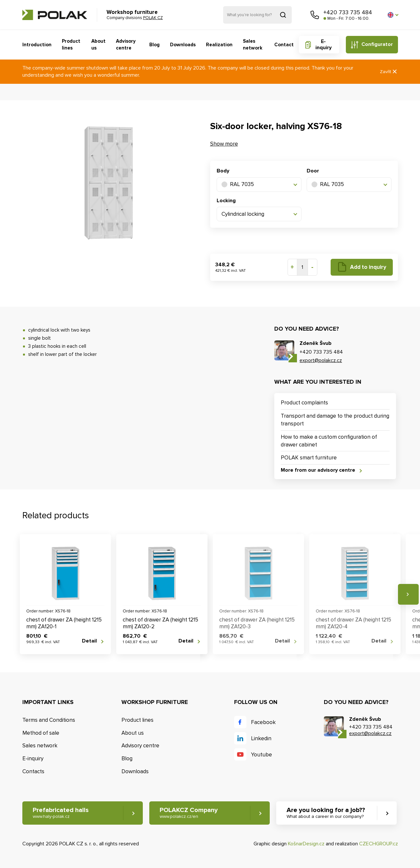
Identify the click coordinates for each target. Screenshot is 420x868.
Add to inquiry (368, 267)
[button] (393, 15)
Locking (226, 201)
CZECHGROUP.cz (379, 844)
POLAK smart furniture (309, 458)
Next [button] (408, 594)
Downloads (183, 45)
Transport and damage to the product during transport (335, 420)
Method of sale (41, 733)
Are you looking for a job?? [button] (326, 813)
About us (98, 44)
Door (313, 171)
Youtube (261, 755)
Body (223, 171)
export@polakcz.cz (321, 360)
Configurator (377, 44)
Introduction (37, 45)
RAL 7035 (238, 184)
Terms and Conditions (49, 720)
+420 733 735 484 (348, 12)
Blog (154, 45)
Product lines (71, 44)
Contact (284, 45)
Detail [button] (89, 641)
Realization (219, 45)
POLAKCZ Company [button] (189, 813)
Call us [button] (315, 15)
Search (283, 15)
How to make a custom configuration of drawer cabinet (329, 441)
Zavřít (389, 72)
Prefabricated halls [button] (61, 813)
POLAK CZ (55, 15)
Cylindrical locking (243, 214)
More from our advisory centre (318, 470)
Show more (224, 144)
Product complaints (304, 403)
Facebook (263, 722)
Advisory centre (126, 44)
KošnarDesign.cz (306, 844)
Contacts (33, 771)
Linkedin (261, 738)
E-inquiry (324, 44)
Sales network (253, 44)
